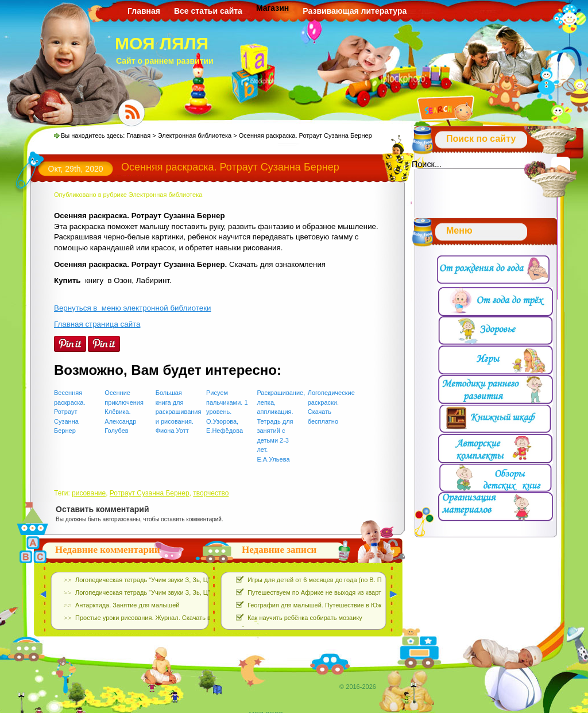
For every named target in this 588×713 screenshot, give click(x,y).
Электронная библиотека (195, 135)
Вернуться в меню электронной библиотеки (132, 308)
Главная (144, 11)
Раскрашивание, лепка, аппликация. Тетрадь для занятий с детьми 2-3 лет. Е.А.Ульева (278, 426)
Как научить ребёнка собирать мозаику (305, 618)
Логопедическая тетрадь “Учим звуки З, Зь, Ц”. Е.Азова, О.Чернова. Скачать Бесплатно (204, 580)
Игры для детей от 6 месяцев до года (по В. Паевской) (327, 580)
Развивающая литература (355, 11)
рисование (89, 493)
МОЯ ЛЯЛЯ (162, 43)
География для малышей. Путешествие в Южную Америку (334, 605)
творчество (211, 493)
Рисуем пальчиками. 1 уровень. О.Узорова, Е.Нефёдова (227, 412)
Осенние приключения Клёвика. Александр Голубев (124, 412)
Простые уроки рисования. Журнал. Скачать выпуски (153, 618)
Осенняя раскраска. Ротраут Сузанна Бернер (230, 167)
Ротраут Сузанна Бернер (150, 493)
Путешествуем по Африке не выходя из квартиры (320, 592)
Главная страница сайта (97, 324)
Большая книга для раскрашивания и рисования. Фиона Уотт (177, 412)
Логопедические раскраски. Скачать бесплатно (329, 407)
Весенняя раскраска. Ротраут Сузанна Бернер (70, 412)
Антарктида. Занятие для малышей (127, 605)
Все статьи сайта (208, 11)
